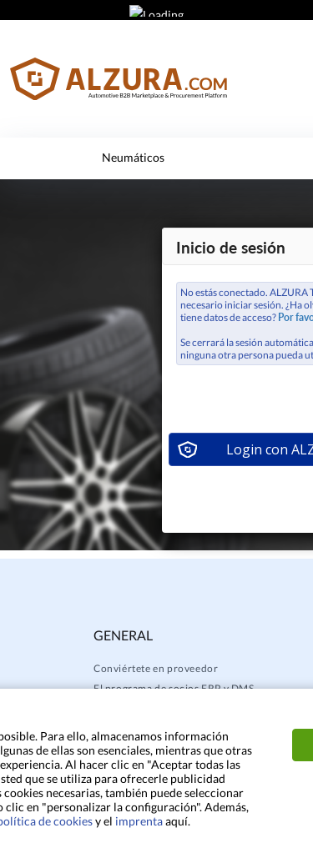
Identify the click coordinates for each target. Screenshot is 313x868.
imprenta (139, 821)
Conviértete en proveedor (156, 668)
